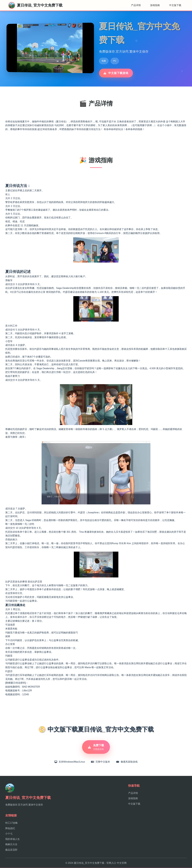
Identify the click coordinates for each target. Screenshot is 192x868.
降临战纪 (10, 828)
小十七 (9, 834)
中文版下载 (175, 5)
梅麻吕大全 (11, 845)
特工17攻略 (11, 823)
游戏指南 (155, 5)
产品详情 (136, 5)
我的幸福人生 (13, 839)
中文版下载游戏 (116, 73)
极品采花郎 (11, 850)
